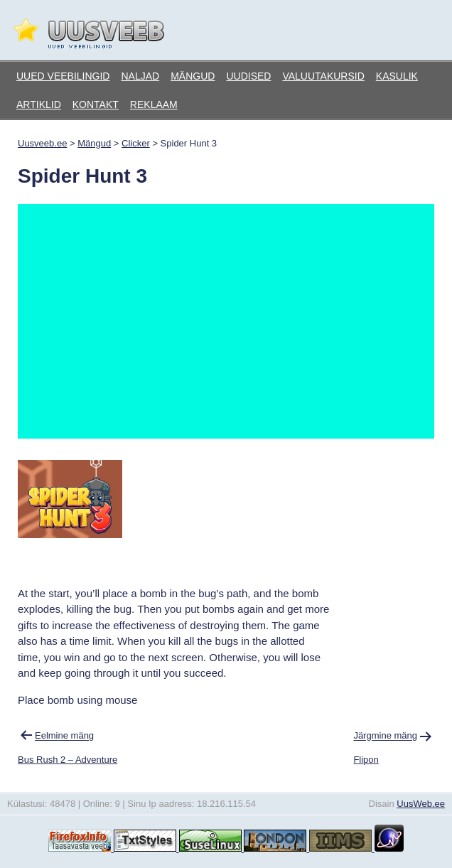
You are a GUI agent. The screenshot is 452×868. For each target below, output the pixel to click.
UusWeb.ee (421, 804)
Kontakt (96, 105)
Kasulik (397, 76)
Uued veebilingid (63, 76)
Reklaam (154, 105)
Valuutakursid (323, 76)
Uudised (248, 76)
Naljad (140, 76)
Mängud (193, 76)
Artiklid (39, 105)
